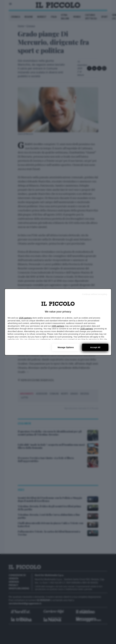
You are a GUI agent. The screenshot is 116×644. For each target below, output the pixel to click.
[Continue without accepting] (95, 294)
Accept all (95, 347)
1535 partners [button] (25, 318)
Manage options (66, 347)
